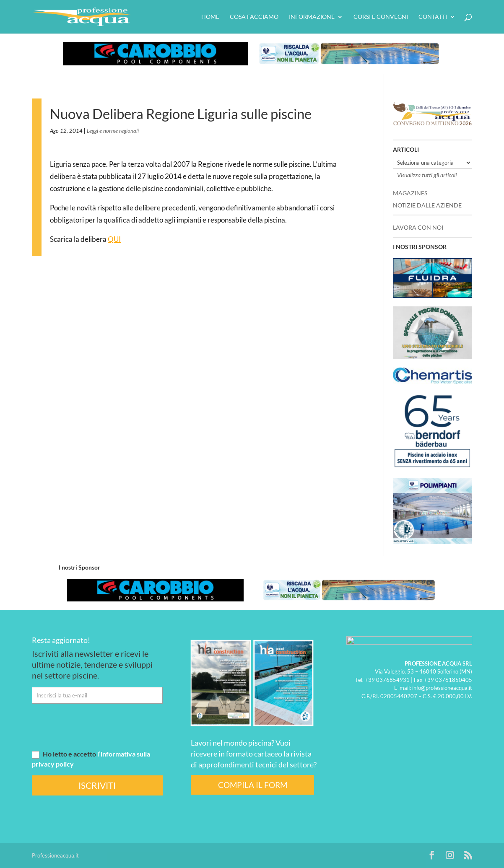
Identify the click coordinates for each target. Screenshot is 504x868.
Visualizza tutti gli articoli (427, 175)
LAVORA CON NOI (418, 227)
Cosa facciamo (254, 17)
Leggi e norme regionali (113, 131)
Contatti (433, 17)
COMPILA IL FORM (253, 785)
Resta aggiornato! (61, 640)
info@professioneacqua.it (442, 688)
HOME (210, 17)
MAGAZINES (410, 193)
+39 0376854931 (387, 679)
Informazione (312, 17)
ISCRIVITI (97, 785)
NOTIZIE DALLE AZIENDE (427, 205)
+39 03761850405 (448, 679)
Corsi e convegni (381, 17)
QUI (114, 239)
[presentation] (96, 726)
